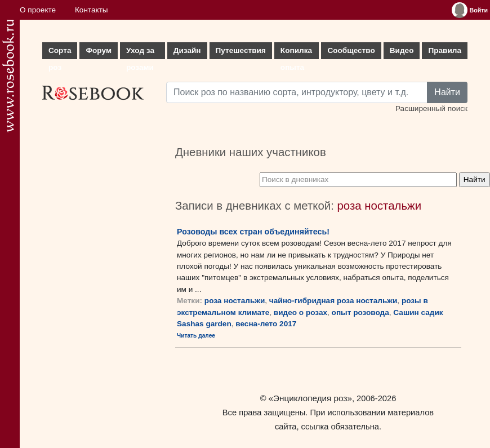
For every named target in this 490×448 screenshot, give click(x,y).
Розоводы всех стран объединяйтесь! (253, 232)
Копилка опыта (296, 53)
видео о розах (300, 312)
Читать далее (196, 336)
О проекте (38, 10)
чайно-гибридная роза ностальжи (333, 301)
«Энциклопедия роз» (310, 398)
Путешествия (241, 50)
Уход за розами (140, 53)
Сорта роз (60, 53)
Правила (445, 50)
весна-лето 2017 (266, 324)
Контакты (92, 10)
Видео (402, 50)
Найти (447, 92)
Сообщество (351, 50)
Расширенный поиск (431, 108)
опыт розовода (360, 312)
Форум (98, 50)
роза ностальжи (235, 301)
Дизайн (187, 50)
